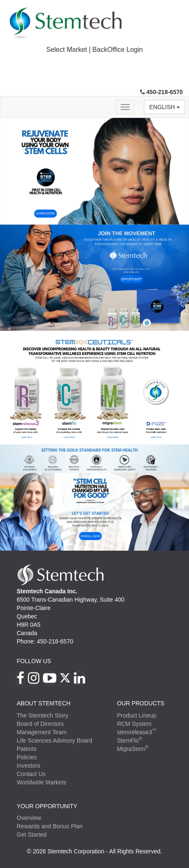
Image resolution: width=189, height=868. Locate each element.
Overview (29, 818)
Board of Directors (40, 724)
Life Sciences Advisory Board (54, 740)
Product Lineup (136, 715)
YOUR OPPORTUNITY (47, 806)
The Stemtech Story (43, 715)
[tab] (94, 50)
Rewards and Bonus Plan (50, 826)
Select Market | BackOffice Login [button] (95, 50)
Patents (26, 749)
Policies (27, 757)
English (165, 107)
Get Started (32, 835)
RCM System (134, 724)
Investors (29, 766)
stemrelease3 (137, 732)
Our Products (141, 703)
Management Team (42, 732)
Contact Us (31, 774)
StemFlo (129, 740)
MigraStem (132, 749)
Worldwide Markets (42, 782)
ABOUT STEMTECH (44, 703)
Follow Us (34, 661)
